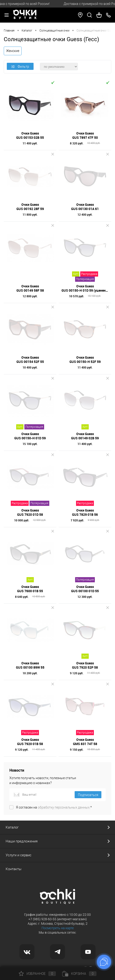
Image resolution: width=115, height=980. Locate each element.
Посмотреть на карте (58, 928)
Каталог (12, 827)
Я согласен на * (54, 807)
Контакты (13, 869)
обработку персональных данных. (64, 807)
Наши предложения (22, 841)
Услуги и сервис (19, 855)
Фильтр (20, 67)
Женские (13, 51)
